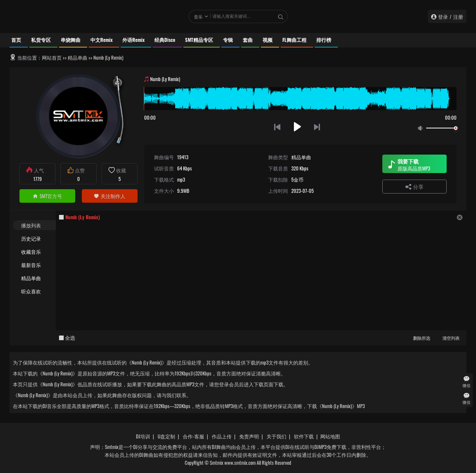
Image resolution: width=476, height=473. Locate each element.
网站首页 (52, 57)
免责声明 (249, 436)
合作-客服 (193, 436)
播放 (297, 127)
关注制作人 (110, 196)
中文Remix (101, 40)
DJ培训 (143, 436)
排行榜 (324, 40)
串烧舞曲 (71, 40)
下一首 (317, 127)
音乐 (198, 16)
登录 (443, 16)
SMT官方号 (47, 196)
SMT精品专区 (199, 40)
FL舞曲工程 (294, 40)
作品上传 (222, 436)
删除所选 (422, 338)
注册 (458, 16)
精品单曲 (78, 57)
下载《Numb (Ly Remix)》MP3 (336, 406)
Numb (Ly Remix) (83, 217)
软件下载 (304, 436)
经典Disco (165, 40)
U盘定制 (166, 436)
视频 (268, 40)
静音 (422, 128)
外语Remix (133, 40)
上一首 (277, 127)
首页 (16, 40)
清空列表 (451, 338)
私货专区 (41, 40)
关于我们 (276, 436)
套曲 (248, 40)
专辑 (228, 40)
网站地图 (330, 436)
